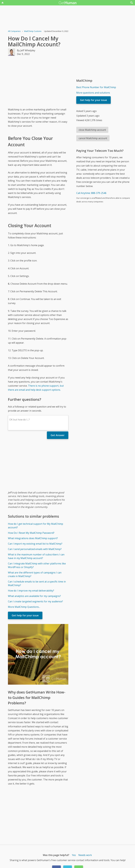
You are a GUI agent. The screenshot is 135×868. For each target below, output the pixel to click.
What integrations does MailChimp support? (33, 538)
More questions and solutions (93, 93)
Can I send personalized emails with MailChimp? (35, 549)
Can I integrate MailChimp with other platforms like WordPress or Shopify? (37, 565)
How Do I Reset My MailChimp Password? (31, 533)
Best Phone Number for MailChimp (96, 87)
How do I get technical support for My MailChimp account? (36, 526)
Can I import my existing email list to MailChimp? (35, 544)
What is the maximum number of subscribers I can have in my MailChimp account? (36, 556)
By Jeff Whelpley (26, 50)
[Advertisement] (38, 82)
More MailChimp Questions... (24, 607)
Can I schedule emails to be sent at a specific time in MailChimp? (37, 583)
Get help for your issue (25, 615)
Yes (74, 855)
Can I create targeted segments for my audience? (35, 601)
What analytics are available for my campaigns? (34, 596)
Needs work (85, 855)
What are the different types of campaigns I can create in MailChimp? (35, 574)
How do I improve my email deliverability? (31, 591)
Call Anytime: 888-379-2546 (91, 193)
